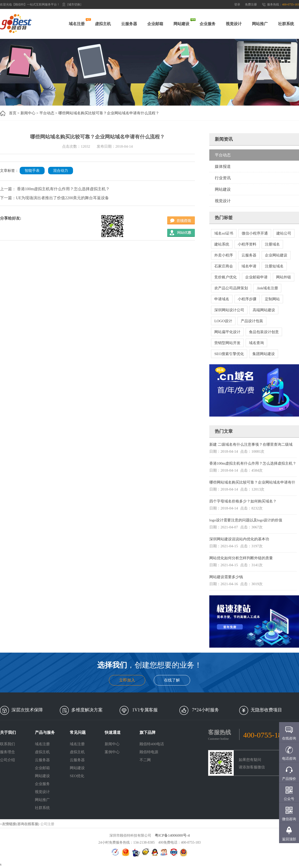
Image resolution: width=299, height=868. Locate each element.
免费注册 (251, 4)
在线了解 (172, 680)
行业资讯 (223, 178)
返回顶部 (289, 839)
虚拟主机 (103, 24)
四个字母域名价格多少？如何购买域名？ (243, 501)
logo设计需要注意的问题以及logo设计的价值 (246, 520)
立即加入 (127, 680)
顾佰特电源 (149, 752)
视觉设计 (234, 24)
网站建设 (181, 24)
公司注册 (47, 824)
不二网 (145, 760)
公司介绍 (7, 760)
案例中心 (112, 752)
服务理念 (7, 752)
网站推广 (260, 24)
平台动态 (47, 113)
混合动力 (61, 171)
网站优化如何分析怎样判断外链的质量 (241, 558)
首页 (13, 113)
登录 (237, 4)
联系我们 (7, 744)
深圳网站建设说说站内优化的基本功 (239, 539)
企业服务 (208, 24)
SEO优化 (77, 776)
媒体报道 (223, 166)
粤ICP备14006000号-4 (172, 835)
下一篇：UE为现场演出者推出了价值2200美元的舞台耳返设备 (54, 198)
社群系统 (286, 24)
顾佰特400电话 (152, 744)
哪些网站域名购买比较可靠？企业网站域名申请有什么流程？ (109, 113)
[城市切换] (74, 4)
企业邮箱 (155, 24)
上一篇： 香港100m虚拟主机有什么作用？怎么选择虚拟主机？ (55, 189)
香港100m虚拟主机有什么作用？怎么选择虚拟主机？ (253, 463)
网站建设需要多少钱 (226, 577)
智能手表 (32, 171)
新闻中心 (28, 113)
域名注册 (77, 24)
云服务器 (129, 24)
